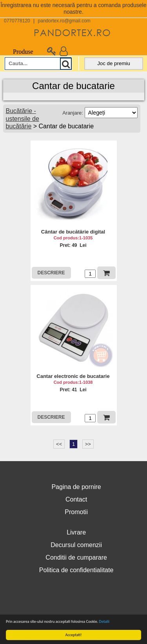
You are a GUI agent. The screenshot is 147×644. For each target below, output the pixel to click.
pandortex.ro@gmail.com (64, 21)
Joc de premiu (114, 63)
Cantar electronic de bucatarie (73, 376)
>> (88, 444)
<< (59, 444)
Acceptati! (74, 635)
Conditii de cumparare (76, 557)
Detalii (104, 621)
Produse (19, 52)
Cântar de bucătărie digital (73, 232)
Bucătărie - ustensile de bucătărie (23, 118)
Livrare (76, 532)
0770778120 (17, 21)
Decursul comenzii (76, 545)
